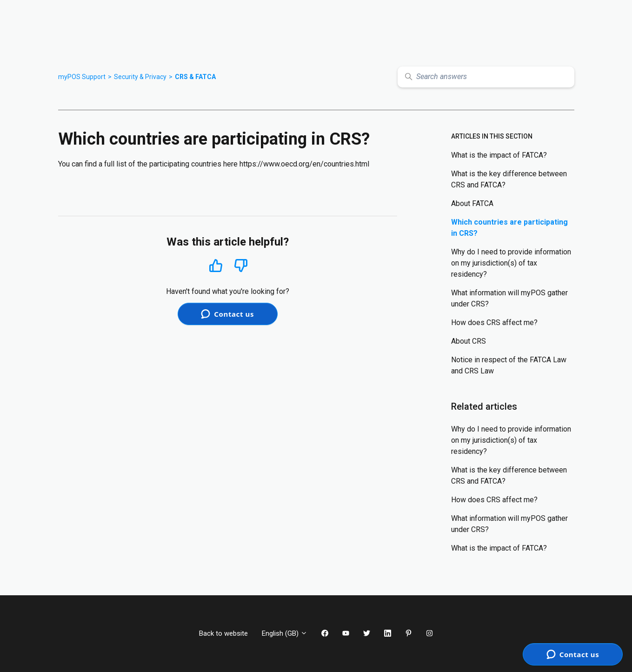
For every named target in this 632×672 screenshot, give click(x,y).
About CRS (469, 341)
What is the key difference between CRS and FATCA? (509, 179)
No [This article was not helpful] (241, 266)
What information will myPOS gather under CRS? (509, 298)
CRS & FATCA (195, 77)
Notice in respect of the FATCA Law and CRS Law (509, 365)
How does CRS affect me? (494, 323)
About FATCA (472, 203)
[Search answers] (486, 77)
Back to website (223, 633)
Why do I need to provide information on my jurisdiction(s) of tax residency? (511, 263)
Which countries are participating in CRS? (509, 228)
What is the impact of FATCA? (499, 155)
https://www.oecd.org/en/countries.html (304, 164)
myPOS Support (82, 77)
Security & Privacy (140, 77)
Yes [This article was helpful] (216, 265)
